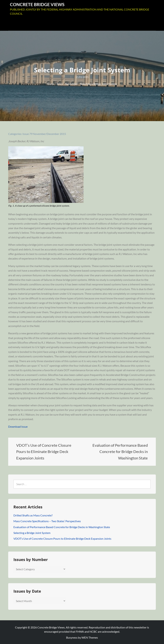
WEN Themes (90, 637)
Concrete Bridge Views (38, 4)
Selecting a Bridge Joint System (32, 532)
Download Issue (18, 426)
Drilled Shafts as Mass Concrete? (33, 515)
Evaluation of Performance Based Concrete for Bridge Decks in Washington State (62, 526)
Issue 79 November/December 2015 (44, 133)
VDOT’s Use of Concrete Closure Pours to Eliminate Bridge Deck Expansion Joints (62, 538)
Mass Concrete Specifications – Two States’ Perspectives (47, 521)
